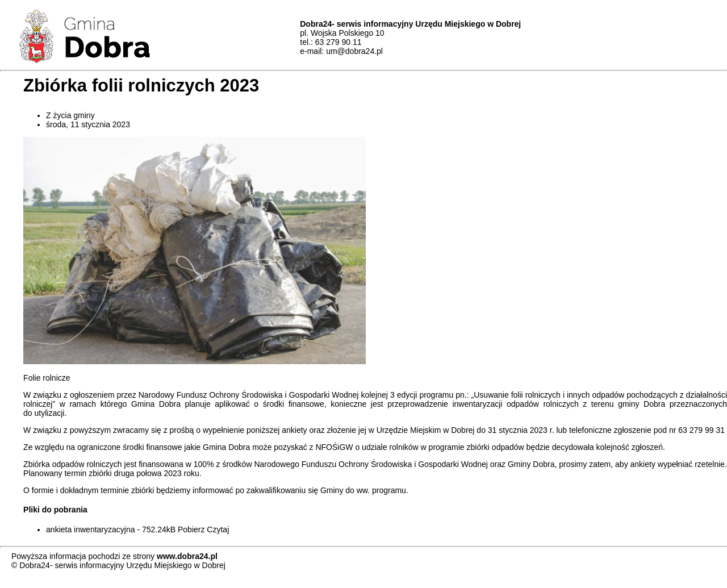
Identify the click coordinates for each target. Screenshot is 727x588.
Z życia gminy (70, 115)
